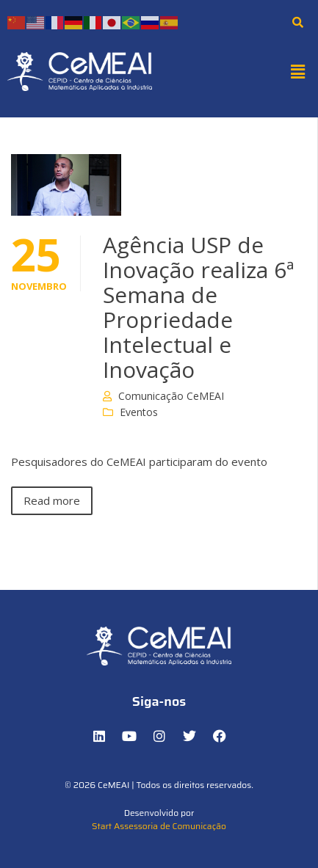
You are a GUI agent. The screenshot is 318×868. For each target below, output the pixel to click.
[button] (298, 71)
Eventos (139, 412)
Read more (52, 500)
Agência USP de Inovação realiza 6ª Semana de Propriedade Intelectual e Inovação (198, 307)
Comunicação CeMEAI (171, 396)
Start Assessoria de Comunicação (159, 826)
